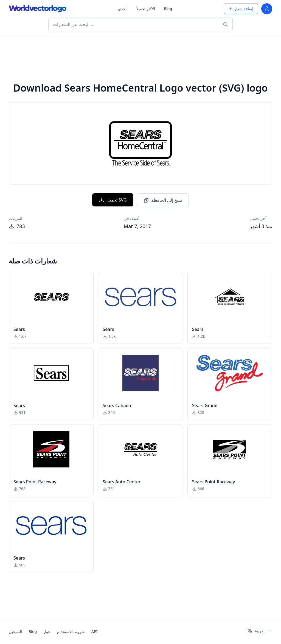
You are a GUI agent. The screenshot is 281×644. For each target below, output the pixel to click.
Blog (168, 9)
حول (47, 632)
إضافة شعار (241, 9)
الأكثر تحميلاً (146, 9)
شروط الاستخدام (71, 632)
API (95, 632)
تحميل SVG (113, 200)
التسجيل (15, 632)
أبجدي (123, 9)
